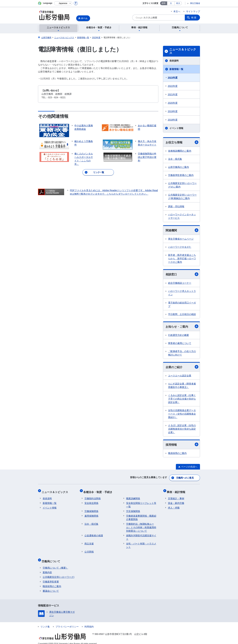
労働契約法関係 (93, 497)
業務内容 (47, 568)
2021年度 (173, 94)
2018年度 (173, 120)
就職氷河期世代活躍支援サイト (141, 535)
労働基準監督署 (51, 578)
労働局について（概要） (55, 564)
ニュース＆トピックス (183, 51)
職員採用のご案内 (177, 454)
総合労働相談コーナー (180, 283)
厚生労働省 (195, 3)
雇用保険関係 (91, 514)
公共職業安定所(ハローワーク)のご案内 (182, 185)
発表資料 (174, 61)
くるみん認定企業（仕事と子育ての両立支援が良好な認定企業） (182, 400)
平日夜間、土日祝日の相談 (182, 315)
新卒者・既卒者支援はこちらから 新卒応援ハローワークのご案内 (182, 259)
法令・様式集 (175, 159)
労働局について (52, 558)
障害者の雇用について (180, 344)
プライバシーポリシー (67, 623)
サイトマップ (193, 11)
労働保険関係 (91, 509)
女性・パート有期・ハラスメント (141, 544)
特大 (178, 3)
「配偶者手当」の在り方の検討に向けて (182, 354)
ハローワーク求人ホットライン (182, 293)
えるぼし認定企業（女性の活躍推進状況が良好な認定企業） (182, 430)
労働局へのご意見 (185, 478)
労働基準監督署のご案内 (181, 175)
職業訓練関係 (133, 497)
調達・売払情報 (176, 207)
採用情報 (182, 446)
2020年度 (173, 103)
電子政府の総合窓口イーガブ (182, 305)
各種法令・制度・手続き (99, 491)
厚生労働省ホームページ (181, 239)
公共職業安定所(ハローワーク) (58, 573)
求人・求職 (174, 506)
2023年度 (173, 78)
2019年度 (173, 111)
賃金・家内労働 (176, 501)
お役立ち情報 (182, 142)
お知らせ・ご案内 (182, 327)
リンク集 (45, 623)
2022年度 (173, 86)
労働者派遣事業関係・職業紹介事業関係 (141, 516)
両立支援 (89, 542)
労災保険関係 (133, 509)
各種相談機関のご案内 (180, 151)
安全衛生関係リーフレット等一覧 (141, 503)
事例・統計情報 (177, 491)
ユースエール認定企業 (180, 377)
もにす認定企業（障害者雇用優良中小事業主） (182, 386)
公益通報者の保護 (94, 534)
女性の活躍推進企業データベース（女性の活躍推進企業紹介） (182, 415)
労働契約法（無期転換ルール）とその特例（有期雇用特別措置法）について (141, 526)
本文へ (177, 11)
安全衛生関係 (91, 501)
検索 (194, 18)
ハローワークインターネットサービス (182, 216)
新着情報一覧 (176, 69)
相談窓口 (182, 275)
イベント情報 (176, 128)
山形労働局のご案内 (178, 167)
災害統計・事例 (176, 497)
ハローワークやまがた (180, 247)
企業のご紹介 (182, 368)
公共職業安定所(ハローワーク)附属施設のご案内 (182, 197)
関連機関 (182, 231)
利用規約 (89, 623)
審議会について (51, 587)
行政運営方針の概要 (178, 336)
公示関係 (89, 550)
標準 (164, 3)
